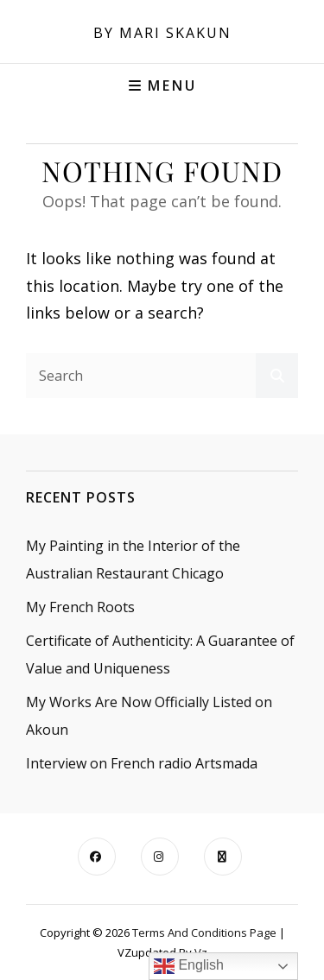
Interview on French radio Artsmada (142, 763)
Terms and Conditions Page (204, 933)
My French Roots (80, 607)
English (189, 966)
